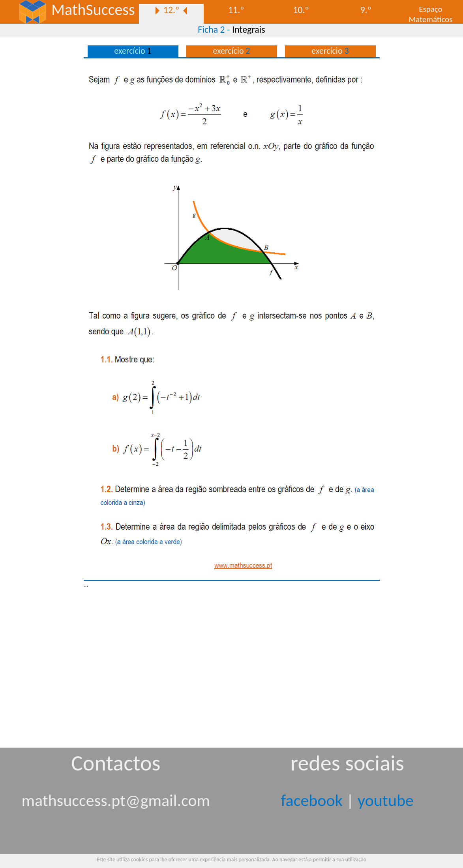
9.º (366, 10)
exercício (231, 51)
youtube (386, 800)
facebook (312, 800)
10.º (301, 10)
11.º (236, 10)
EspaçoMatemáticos (430, 14)
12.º (172, 10)
